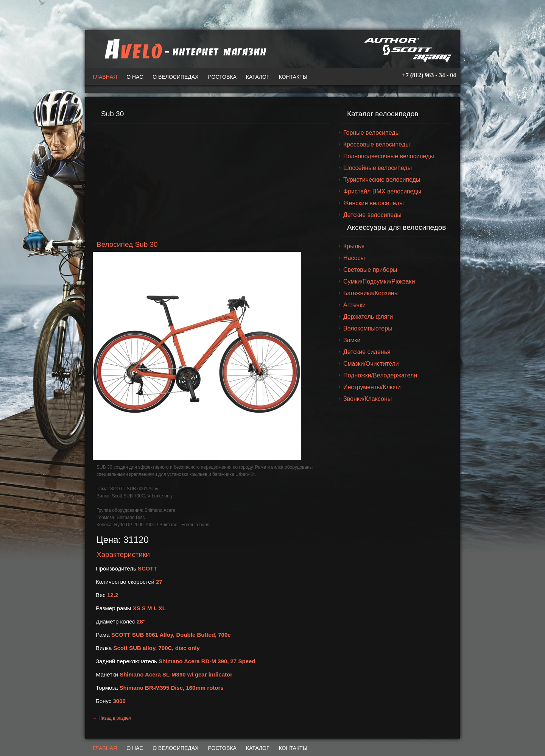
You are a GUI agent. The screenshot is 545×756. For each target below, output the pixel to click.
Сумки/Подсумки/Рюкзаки (379, 281)
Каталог (258, 77)
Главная (105, 77)
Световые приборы (370, 270)
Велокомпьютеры (368, 328)
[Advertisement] (212, 182)
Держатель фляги (368, 317)
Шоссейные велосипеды (378, 168)
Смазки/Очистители (371, 364)
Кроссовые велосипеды (377, 144)
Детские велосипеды (372, 215)
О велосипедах (175, 77)
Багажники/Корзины (371, 293)
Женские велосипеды (374, 203)
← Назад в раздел (112, 718)
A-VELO (184, 49)
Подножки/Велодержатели (380, 375)
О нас (135, 77)
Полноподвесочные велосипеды (389, 156)
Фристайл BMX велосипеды (382, 191)
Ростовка (222, 77)
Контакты (293, 77)
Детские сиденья (367, 352)
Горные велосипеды (371, 133)
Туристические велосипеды (382, 180)
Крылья (354, 246)
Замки (352, 340)
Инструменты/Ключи (372, 387)
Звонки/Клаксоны (367, 399)
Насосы (354, 258)
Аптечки (354, 305)
